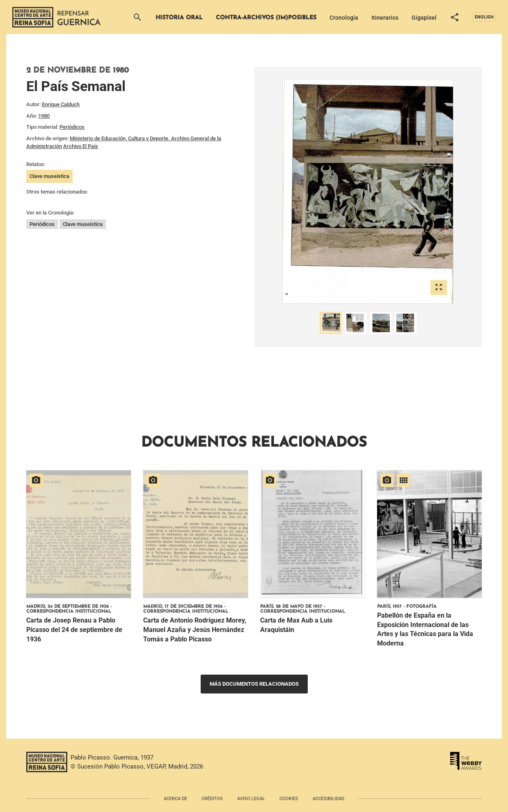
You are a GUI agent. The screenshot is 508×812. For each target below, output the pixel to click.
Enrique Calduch (61, 104)
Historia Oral (179, 18)
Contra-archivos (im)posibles (266, 18)
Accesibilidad (328, 799)
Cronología (344, 18)
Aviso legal (251, 799)
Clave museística (49, 176)
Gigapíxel (424, 18)
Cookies (289, 799)
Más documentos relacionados (254, 684)
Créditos (212, 799)
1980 (44, 116)
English (484, 17)
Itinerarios (385, 18)
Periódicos (72, 127)
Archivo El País (81, 146)
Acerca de (175, 799)
